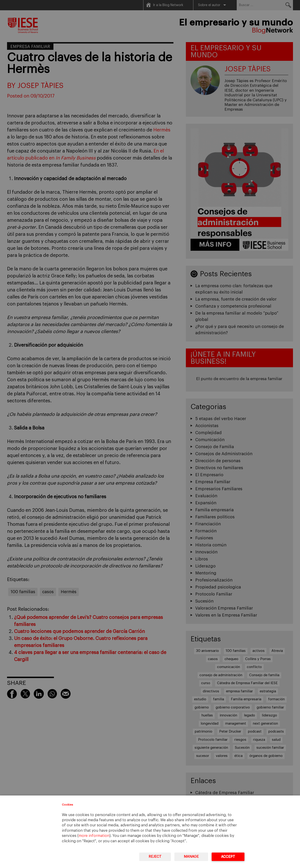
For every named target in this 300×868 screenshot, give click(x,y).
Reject (155, 857)
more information (94, 836)
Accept (228, 857)
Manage (191, 857)
